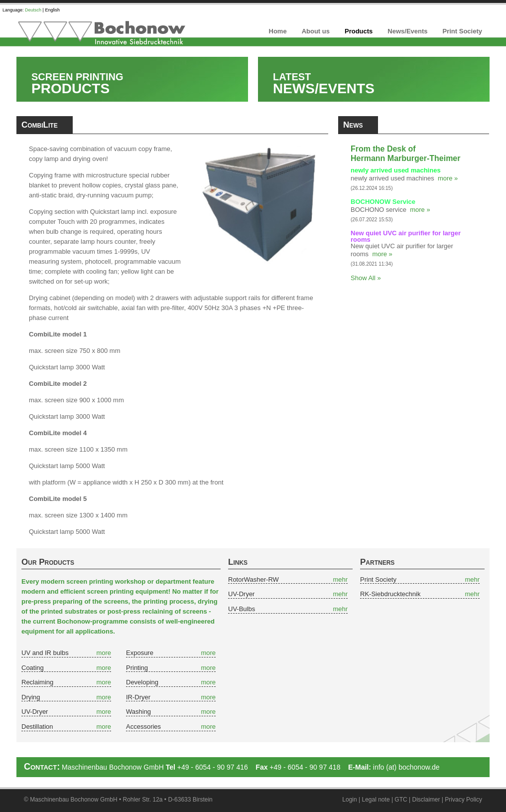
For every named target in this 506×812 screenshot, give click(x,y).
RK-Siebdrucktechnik (390, 594)
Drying (31, 697)
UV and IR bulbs (45, 653)
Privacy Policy (463, 800)
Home (278, 31)
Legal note (376, 800)
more (104, 653)
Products (359, 31)
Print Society (462, 31)
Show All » (366, 278)
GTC (401, 800)
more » (448, 178)
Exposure (140, 653)
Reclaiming (37, 682)
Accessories (143, 727)
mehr (340, 579)
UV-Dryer (35, 712)
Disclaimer (426, 800)
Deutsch (33, 10)
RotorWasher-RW (253, 579)
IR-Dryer (138, 697)
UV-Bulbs (242, 609)
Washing (138, 712)
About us (316, 31)
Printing (137, 668)
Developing (142, 682)
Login (349, 800)
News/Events (407, 31)
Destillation (37, 727)
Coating (33, 668)
